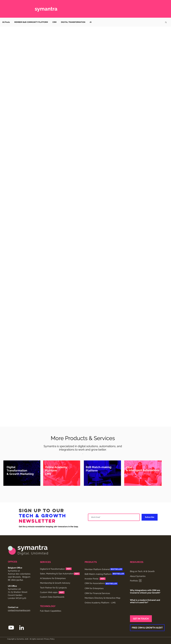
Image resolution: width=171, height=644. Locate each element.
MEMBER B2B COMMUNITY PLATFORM (31, 22)
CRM (54, 22)
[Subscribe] (150, 517)
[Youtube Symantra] (11, 628)
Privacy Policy (49, 639)
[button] (166, 22)
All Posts (6, 22)
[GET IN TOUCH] (141, 619)
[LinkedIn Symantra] (22, 628)
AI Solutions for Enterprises (53, 578)
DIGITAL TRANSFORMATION (73, 22)
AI (91, 22)
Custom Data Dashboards (52, 597)
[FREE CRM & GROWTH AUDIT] (147, 628)
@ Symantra (20, 639)
